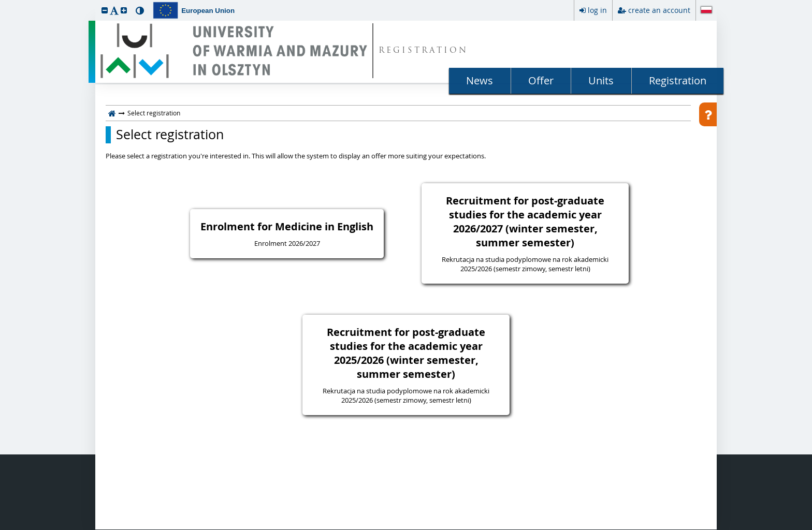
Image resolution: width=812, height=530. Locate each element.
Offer (541, 80)
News (480, 80)
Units (601, 80)
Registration (678, 80)
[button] (105, 10)
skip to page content (3, 3)
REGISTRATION (423, 51)
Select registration (170, 135)
